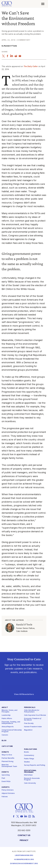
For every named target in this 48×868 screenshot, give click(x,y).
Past (3, 778)
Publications (31, 749)
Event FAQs (6, 782)
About (5, 707)
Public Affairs (7, 718)
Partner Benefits (8, 758)
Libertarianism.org (24, 855)
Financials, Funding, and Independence (11, 723)
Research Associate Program (32, 779)
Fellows (5, 797)
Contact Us (24, 835)
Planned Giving (7, 762)
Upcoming (6, 775)
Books (27, 752)
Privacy (24, 840)
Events (5, 772)
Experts (6, 787)
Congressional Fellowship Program (12, 731)
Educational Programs (30, 771)
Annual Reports (8, 727)
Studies (27, 762)
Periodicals (30, 707)
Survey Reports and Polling (35, 765)
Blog (4, 741)
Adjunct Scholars (8, 793)
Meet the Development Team (9, 766)
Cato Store (7, 746)
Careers (5, 735)
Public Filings (29, 759)
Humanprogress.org (24, 860)
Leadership (6, 715)
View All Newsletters (24, 694)
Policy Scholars (8, 790)
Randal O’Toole (10, 46)
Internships (28, 775)
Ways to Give (7, 755)
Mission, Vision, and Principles (9, 711)
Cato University (30, 783)
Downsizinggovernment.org (24, 864)
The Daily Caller (31, 66)
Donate (5, 752)
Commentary (29, 755)
